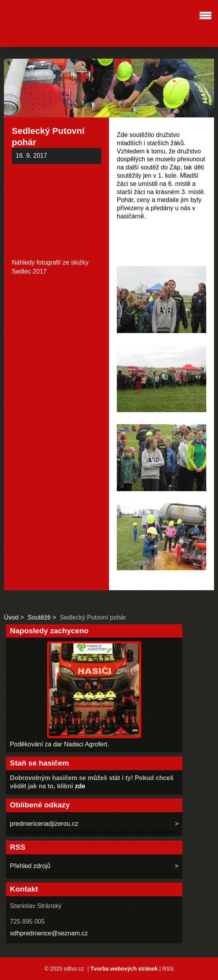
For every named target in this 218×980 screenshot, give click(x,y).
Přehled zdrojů (30, 866)
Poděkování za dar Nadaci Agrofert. (59, 744)
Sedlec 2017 (29, 271)
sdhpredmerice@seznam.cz (49, 933)
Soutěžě (39, 617)
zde (80, 786)
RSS (168, 969)
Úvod (11, 617)
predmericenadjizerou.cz (44, 824)
